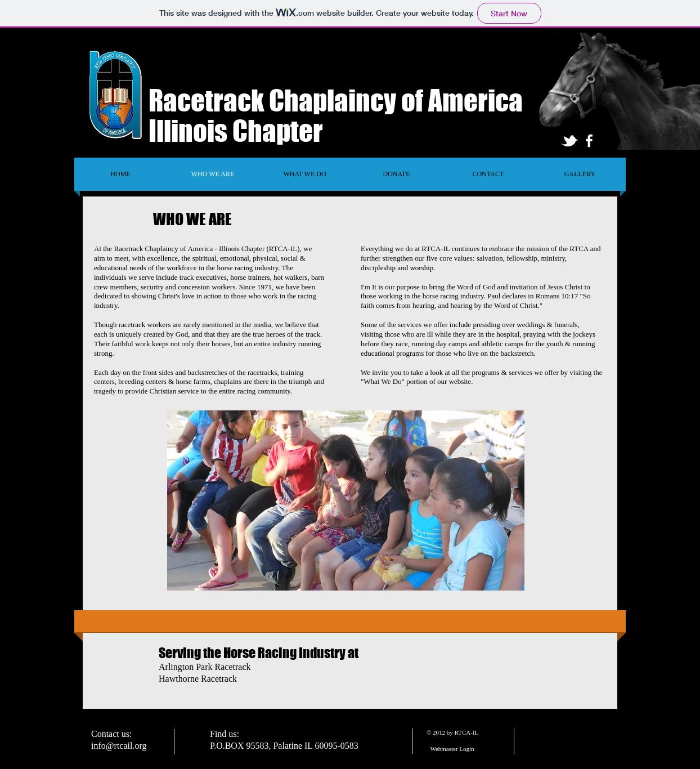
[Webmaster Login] (452, 749)
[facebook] (589, 141)
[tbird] (569, 141)
